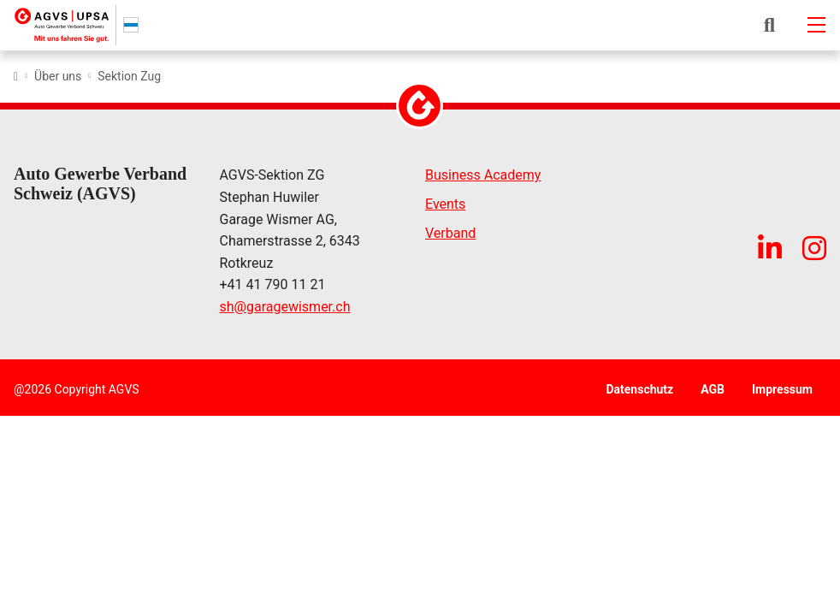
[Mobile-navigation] (816, 25)
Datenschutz (639, 389)
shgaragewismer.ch (285, 308)
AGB (713, 389)
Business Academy (483, 176)
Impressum (782, 389)
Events (445, 205)
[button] (769, 25)
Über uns (58, 76)
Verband (450, 233)
